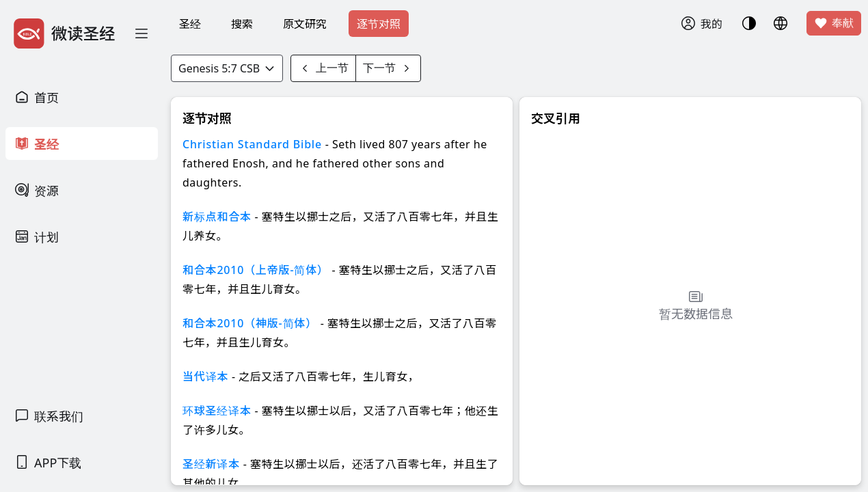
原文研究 (305, 24)
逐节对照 (379, 24)
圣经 (190, 24)
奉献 (834, 23)
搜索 (242, 24)
